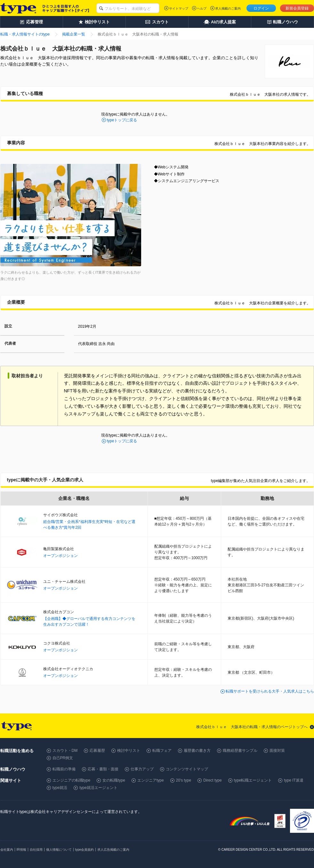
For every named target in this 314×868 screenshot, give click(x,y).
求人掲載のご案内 (228, 8)
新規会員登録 (297, 8)
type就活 (60, 788)
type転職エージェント (253, 780)
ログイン (261, 8)
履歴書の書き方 (197, 751)
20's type (184, 780)
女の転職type (114, 780)
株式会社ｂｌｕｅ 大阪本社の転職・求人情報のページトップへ (252, 727)
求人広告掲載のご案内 (113, 850)
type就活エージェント (98, 788)
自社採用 (36, 850)
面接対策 (277, 751)
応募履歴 (97, 751)
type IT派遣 (294, 780)
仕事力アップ (142, 769)
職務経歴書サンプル (240, 751)
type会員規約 (85, 850)
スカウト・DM (65, 751)
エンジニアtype (151, 780)
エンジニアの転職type (72, 780)
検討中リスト (129, 751)
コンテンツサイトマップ (187, 769)
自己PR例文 (63, 758)
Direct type (212, 780)
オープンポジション (60, 556)
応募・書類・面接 (103, 769)
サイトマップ (179, 8)
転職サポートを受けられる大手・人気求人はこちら (270, 691)
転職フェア (162, 751)
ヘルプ (202, 8)
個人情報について (59, 850)
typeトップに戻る (122, 120)
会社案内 (7, 850)
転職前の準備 (64, 769)
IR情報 (21, 850)
